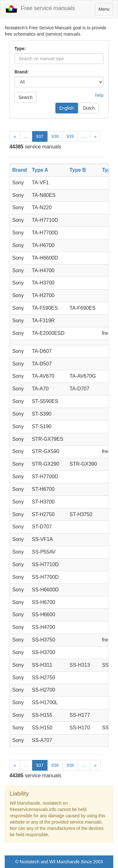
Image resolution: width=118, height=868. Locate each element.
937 (40, 136)
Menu (106, 11)
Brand (20, 170)
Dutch (89, 108)
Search (25, 97)
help (99, 95)
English (67, 108)
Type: (20, 49)
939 (70, 136)
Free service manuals (40, 9)
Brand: (22, 72)
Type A (40, 170)
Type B (78, 170)
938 (55, 136)
